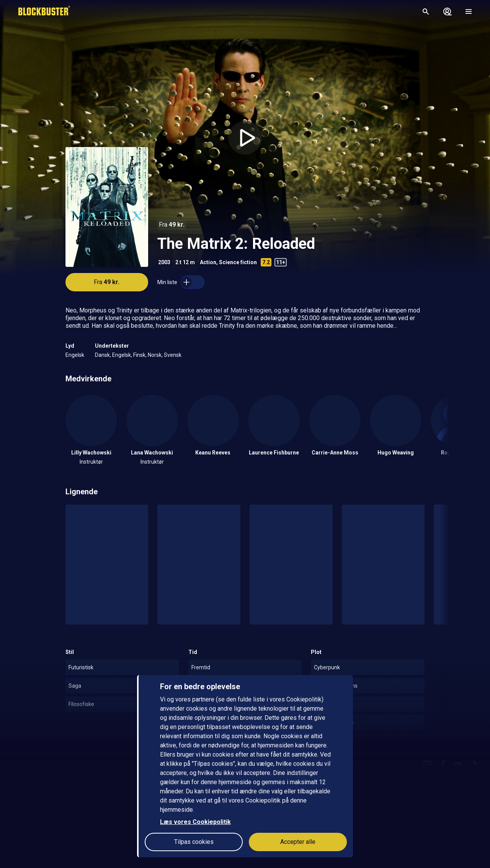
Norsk (155, 355)
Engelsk (75, 355)
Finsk (139, 355)
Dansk (102, 355)
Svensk (173, 355)
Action (208, 262)
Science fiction (238, 262)
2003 (164, 262)
